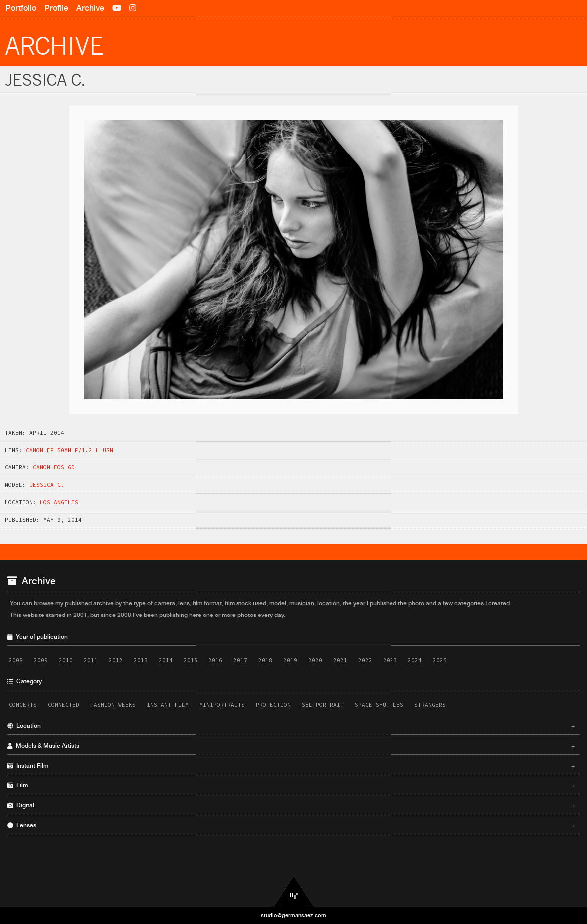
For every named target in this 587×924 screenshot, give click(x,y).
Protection (273, 705)
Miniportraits (222, 705)
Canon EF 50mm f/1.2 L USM (70, 450)
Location (291, 726)
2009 (41, 660)
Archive (90, 8)
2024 (415, 660)
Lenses (291, 825)
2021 (340, 660)
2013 (141, 660)
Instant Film (168, 705)
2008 (16, 660)
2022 (365, 660)
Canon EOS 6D (54, 467)
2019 (290, 660)
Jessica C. (47, 485)
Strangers (430, 705)
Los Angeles (59, 502)
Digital (291, 805)
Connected (64, 705)
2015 (191, 660)
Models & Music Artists (291, 746)
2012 (116, 660)
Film (291, 785)
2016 (215, 660)
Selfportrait (323, 705)
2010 (66, 660)
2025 (440, 660)
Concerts (23, 705)
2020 (315, 660)
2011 (91, 660)
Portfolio (21, 8)
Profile (56, 8)
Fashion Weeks (113, 705)
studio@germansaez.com (293, 915)
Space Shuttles (379, 705)
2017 (240, 660)
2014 (166, 660)
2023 (390, 660)
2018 (265, 660)
